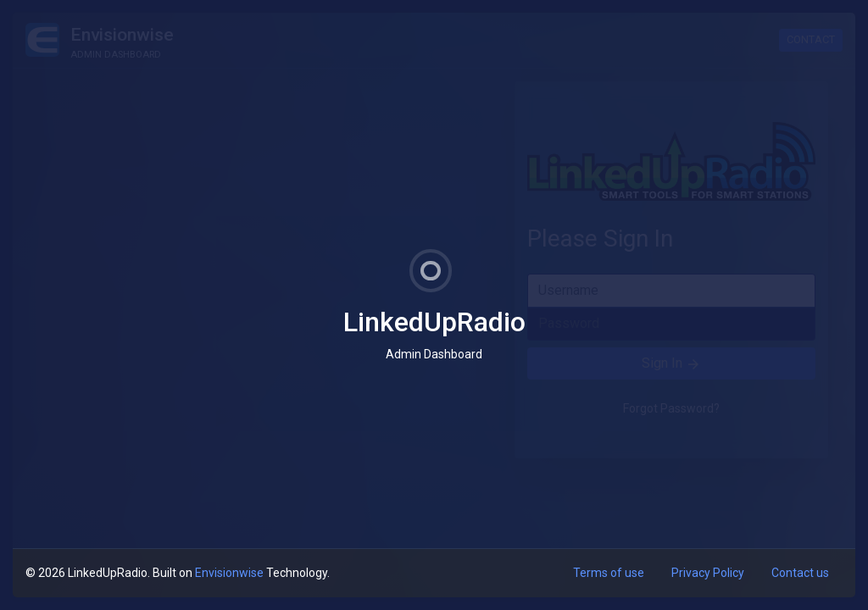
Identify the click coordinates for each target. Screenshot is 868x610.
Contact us (800, 573)
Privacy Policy (708, 573)
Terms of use (609, 573)
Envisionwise (229, 573)
